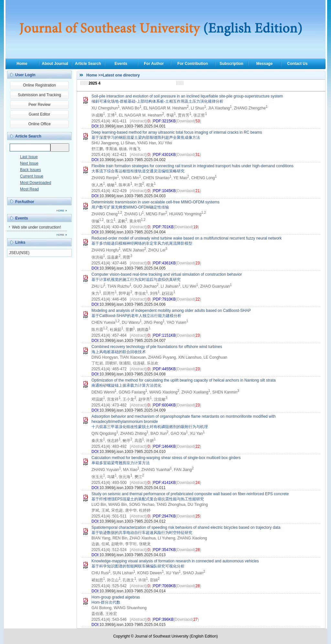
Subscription (231, 64)
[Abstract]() (140, 121)
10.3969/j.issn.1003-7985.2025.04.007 (133, 341)
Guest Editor (40, 114)
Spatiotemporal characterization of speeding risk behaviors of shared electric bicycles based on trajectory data (186, 527)
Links (20, 242)
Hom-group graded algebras (116, 597)
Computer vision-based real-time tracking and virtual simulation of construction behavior (167, 274)
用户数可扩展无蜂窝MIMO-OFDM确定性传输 (130, 207)
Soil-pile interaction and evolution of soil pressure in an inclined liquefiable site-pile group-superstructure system (187, 96)
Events (121, 64)
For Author (154, 64)
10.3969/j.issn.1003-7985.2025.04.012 (133, 521)
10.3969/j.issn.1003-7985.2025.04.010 (133, 452)
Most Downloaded (36, 183)
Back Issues (31, 170)
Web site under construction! (37, 227)
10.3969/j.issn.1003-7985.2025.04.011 (133, 488)
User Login (25, 75)
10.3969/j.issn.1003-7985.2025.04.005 (133, 268)
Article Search (88, 64)
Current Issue (32, 176)
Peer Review (39, 105)
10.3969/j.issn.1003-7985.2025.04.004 (133, 232)
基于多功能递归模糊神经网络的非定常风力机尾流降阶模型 (142, 243)
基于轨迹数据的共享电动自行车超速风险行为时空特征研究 (142, 533)
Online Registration (39, 85)
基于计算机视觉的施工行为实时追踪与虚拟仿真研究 (136, 280)
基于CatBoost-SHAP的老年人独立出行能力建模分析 (136, 316)
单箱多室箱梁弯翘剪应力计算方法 (121, 463)
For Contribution (193, 64)
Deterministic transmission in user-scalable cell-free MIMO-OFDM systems (155, 202)
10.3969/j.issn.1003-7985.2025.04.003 (133, 196)
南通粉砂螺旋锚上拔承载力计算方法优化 (126, 385)
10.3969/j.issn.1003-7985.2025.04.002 (133, 160)
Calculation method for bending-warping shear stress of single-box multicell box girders (166, 458)
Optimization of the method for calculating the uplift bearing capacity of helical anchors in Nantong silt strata (184, 380)
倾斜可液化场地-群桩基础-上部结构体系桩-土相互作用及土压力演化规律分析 (157, 101)
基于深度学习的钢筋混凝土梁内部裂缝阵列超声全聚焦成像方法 (146, 138)
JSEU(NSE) (19, 253)
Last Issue (29, 157)
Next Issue (29, 163)
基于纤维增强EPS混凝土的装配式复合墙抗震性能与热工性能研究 (148, 499)
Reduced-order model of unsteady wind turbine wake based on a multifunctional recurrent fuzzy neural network (187, 238)
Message (265, 64)
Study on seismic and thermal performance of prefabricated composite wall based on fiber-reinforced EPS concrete (190, 494)
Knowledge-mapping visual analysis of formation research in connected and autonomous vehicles (175, 561)
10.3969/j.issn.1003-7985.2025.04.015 (133, 625)
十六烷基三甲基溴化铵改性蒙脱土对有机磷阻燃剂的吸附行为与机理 (150, 427)
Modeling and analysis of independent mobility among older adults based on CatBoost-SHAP (171, 311)
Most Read (29, 189)
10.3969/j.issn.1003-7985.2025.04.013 (133, 555)
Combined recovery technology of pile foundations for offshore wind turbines (157, 347)
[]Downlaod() (176, 121)
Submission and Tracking (39, 95)
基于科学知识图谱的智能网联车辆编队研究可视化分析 (138, 566)
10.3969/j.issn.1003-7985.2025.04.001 (133, 126)
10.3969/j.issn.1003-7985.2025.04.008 (133, 374)
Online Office (39, 124)
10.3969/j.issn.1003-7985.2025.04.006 (133, 304)
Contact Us (297, 64)
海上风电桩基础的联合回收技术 (119, 352)
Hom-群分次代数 (106, 602)
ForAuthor (25, 202)
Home (22, 64)
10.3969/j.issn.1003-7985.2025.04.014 (133, 591)
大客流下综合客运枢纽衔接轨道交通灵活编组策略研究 (138, 171)
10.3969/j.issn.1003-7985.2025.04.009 (133, 410)
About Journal (55, 64)
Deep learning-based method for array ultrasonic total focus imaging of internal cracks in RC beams (177, 132)
